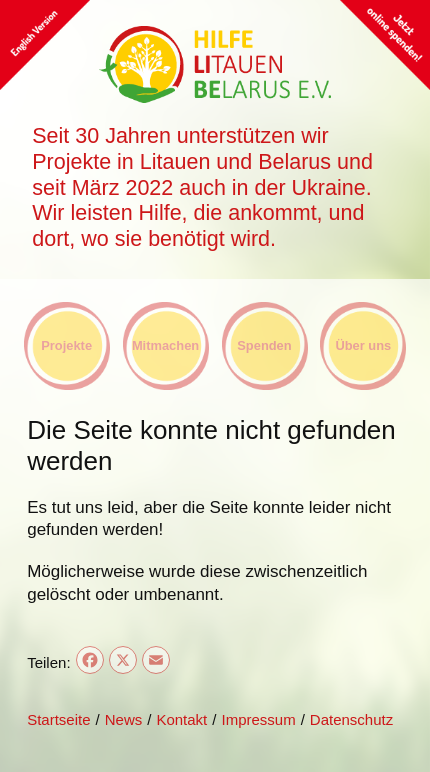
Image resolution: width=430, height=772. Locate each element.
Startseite (58, 719)
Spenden (264, 345)
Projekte (66, 345)
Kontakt (181, 719)
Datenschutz (351, 719)
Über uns (363, 345)
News (124, 719)
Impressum (258, 719)
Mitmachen (165, 345)
